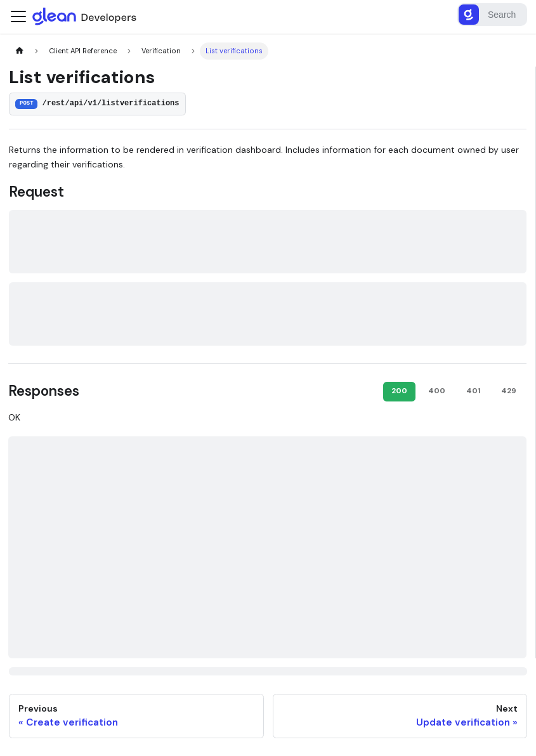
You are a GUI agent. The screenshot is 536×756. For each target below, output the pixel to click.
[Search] (492, 15)
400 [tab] (437, 391)
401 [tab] (473, 391)
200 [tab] (399, 391)
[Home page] (19, 51)
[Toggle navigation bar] (18, 16)
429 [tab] (509, 391)
